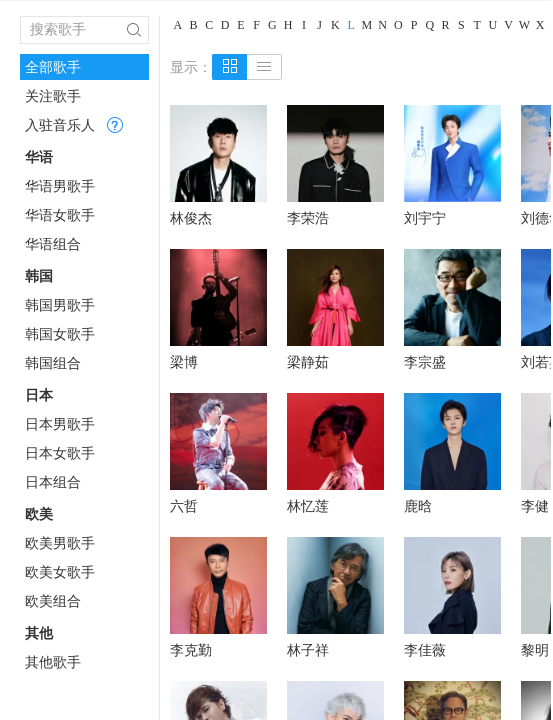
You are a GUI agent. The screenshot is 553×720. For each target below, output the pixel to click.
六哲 (184, 506)
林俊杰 (191, 218)
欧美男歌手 (60, 543)
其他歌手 (53, 662)
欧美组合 (53, 601)
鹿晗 (418, 506)
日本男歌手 (60, 424)
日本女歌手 (60, 453)
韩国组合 (53, 363)
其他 (39, 633)
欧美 (39, 514)
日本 (39, 395)
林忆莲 (308, 506)
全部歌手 (53, 67)
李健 (535, 506)
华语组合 (53, 244)
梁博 (184, 362)
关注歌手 (53, 96)
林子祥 (308, 650)
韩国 (39, 276)
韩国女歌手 (60, 334)
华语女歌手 (60, 215)
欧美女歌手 (60, 572)
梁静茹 (308, 362)
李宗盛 (425, 362)
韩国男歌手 (60, 305)
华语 (39, 157)
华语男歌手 (60, 186)
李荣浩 (308, 218)
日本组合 (53, 482)
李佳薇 (425, 650)
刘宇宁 (425, 218)
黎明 (535, 650)
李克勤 (191, 650)
